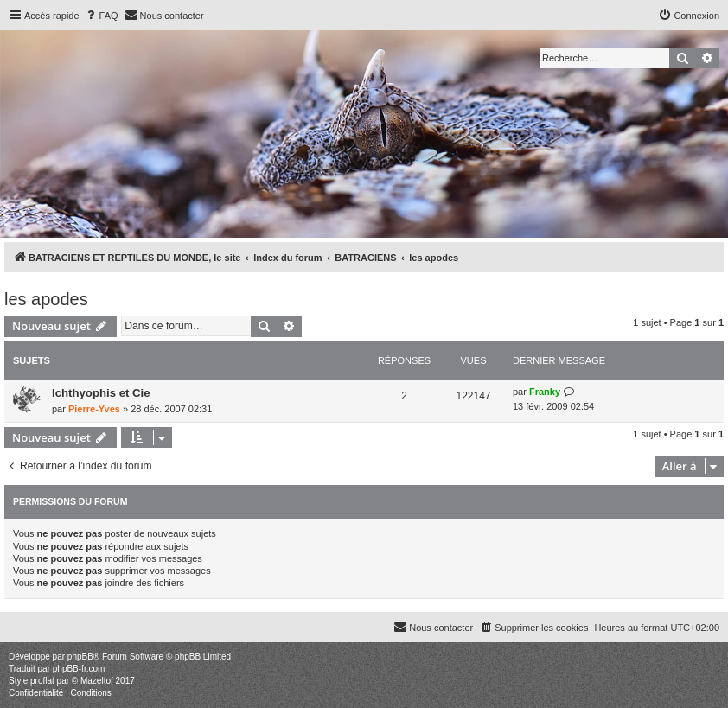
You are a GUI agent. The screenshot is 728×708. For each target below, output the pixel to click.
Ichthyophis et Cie (101, 393)
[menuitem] (101, 16)
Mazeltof (97, 681)
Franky (545, 392)
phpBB (80, 657)
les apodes (46, 299)
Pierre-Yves (94, 409)
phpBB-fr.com (79, 669)
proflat (42, 681)
